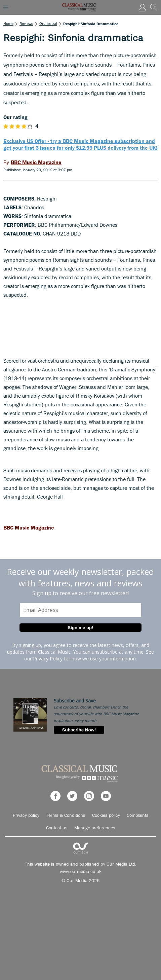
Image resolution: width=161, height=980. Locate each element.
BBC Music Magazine (29, 528)
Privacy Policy (48, 659)
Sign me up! (80, 628)
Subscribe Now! (79, 730)
